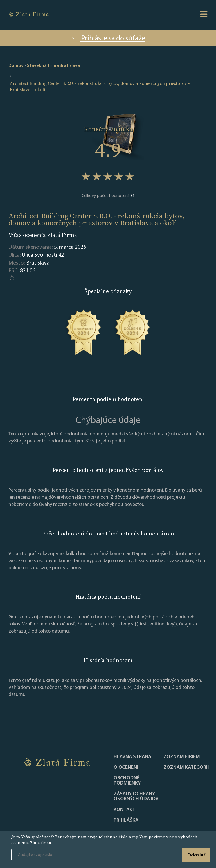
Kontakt (124, 810)
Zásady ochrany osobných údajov (136, 797)
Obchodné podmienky (127, 781)
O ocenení (126, 768)
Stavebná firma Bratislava (53, 66)
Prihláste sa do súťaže (108, 39)
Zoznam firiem (182, 757)
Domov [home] (16, 66)
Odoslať (196, 855)
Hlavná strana (132, 757)
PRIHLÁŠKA (126, 820)
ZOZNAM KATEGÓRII (186, 768)
